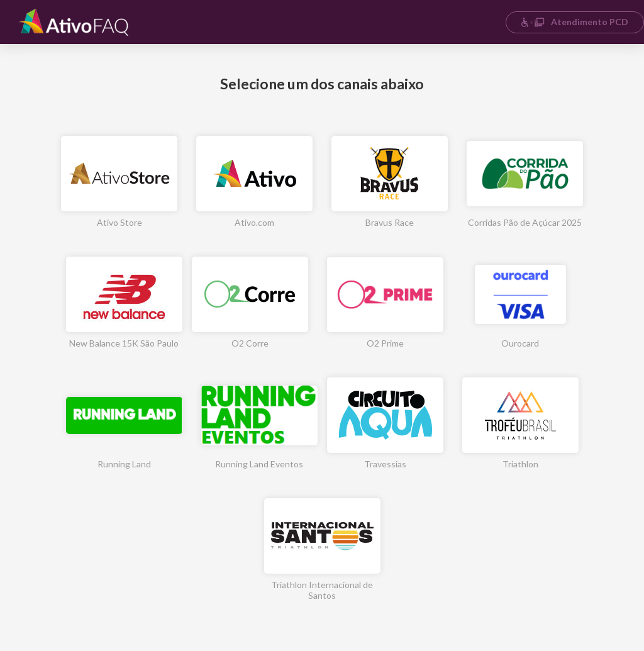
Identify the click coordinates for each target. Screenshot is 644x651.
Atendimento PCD (575, 22)
